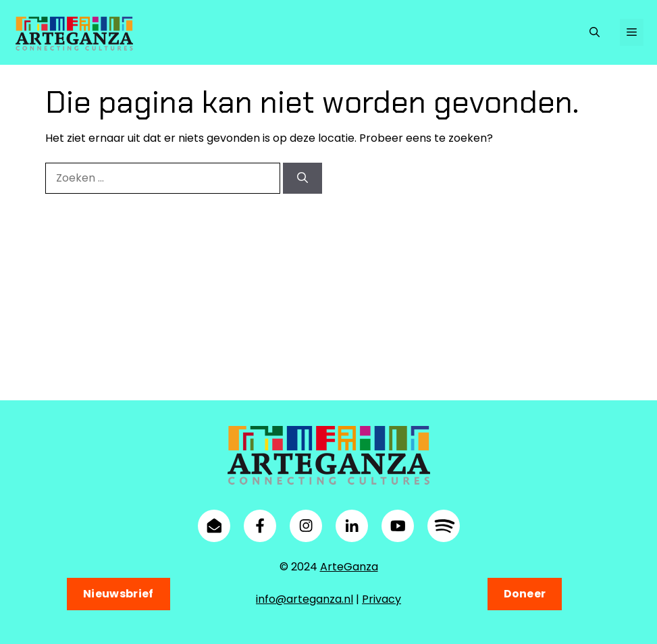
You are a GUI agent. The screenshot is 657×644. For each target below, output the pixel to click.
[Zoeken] (303, 178)
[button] (595, 32)
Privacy (382, 599)
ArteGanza (349, 567)
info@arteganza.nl (305, 599)
